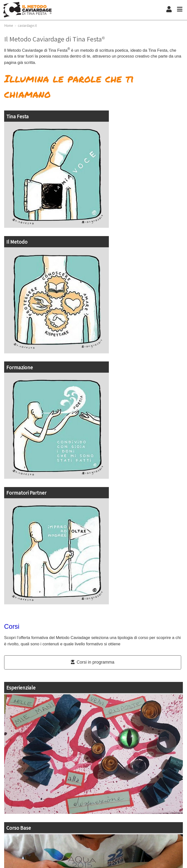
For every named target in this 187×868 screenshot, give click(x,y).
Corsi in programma (93, 662)
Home (9, 25)
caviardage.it (27, 25)
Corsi (12, 627)
